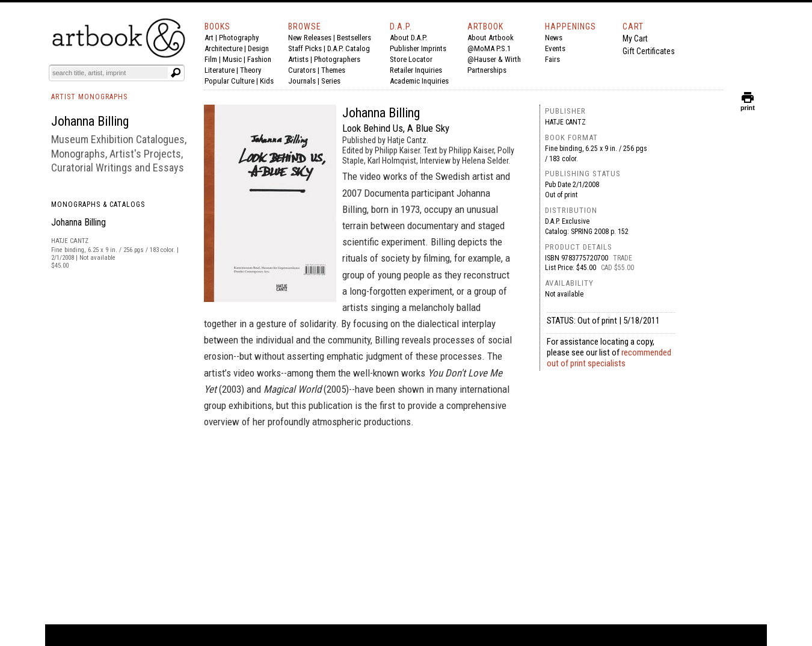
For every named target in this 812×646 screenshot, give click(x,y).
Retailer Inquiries (416, 70)
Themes (333, 70)
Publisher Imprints (418, 48)
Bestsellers (354, 38)
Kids (267, 81)
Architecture (223, 48)
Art (209, 38)
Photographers (337, 59)
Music (232, 59)
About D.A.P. (408, 38)
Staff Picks (305, 48)
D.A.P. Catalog (349, 48)
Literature (220, 70)
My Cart (635, 38)
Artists (298, 59)
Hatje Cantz (565, 122)
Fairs (552, 59)
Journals (302, 81)
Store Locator (411, 59)
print (748, 105)
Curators (302, 70)
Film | (214, 59)
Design (258, 48)
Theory (251, 70)
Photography (239, 38)
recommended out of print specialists (609, 358)
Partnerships (487, 70)
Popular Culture (229, 81)
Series (331, 81)
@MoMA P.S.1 (489, 48)
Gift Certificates (649, 51)
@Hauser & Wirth (494, 59)
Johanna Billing (78, 222)
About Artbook (491, 38)
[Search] (109, 73)
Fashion (259, 59)
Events (555, 48)
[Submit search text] (176, 73)
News (554, 38)
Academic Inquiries (419, 81)
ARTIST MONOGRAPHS (89, 97)
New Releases (310, 38)
